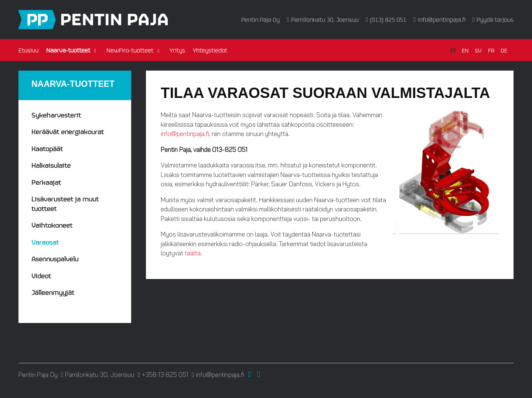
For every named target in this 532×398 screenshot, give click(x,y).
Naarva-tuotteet (68, 50)
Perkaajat (46, 182)
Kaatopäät (47, 148)
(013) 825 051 (388, 20)
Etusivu (28, 50)
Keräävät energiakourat (68, 131)
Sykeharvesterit (56, 115)
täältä (193, 253)
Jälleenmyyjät (53, 292)
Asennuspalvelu (55, 258)
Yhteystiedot (210, 50)
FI (453, 50)
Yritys (177, 50)
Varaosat (45, 242)
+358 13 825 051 (165, 375)
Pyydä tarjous (495, 20)
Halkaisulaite (51, 165)
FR (491, 50)
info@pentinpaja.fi (442, 20)
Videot (41, 275)
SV (478, 50)
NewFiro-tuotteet (130, 50)
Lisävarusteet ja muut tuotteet (65, 203)
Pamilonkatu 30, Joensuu (325, 20)
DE (504, 50)
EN (465, 50)
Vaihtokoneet (52, 225)
